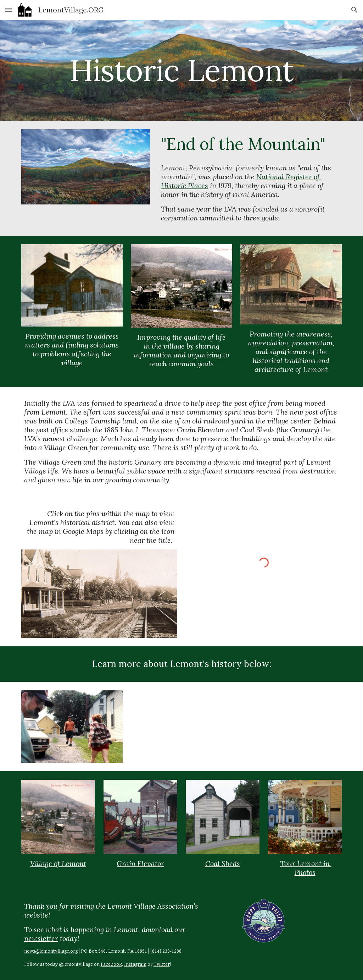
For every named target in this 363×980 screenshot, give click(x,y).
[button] (9, 10)
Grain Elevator (140, 863)
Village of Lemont (58, 863)
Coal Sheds (223, 863)
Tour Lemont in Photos (306, 868)
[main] (182, 70)
